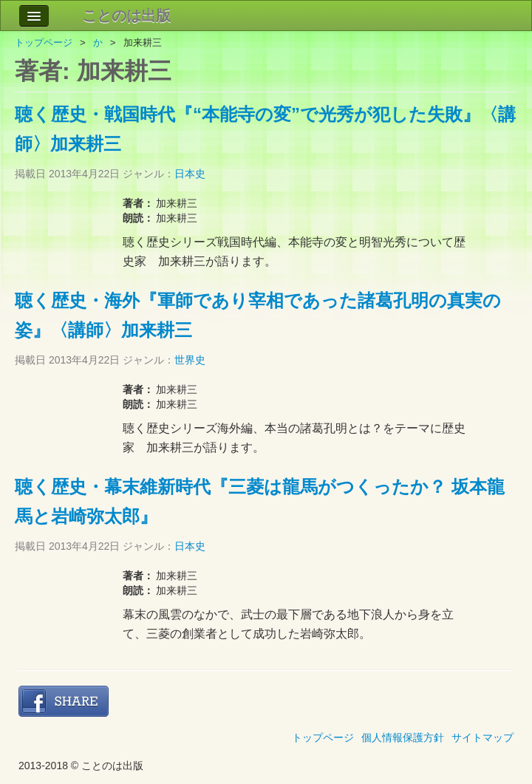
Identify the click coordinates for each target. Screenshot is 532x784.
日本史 (190, 174)
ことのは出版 (126, 16)
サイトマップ (482, 737)
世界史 (190, 360)
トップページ (44, 42)
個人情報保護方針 (403, 737)
